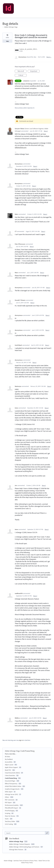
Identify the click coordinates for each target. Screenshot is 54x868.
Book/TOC (8, 770)
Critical (22, 75)
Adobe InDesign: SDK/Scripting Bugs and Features (24, 847)
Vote (7, 41)
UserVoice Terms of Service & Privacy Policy (25, 861)
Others (7, 797)
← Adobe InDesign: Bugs (10, 27)
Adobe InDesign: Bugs (12, 751)
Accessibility (9, 762)
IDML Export (9, 792)
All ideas (8, 757)
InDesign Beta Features (16, 850)
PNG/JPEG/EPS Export (11, 808)
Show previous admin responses (25, 108)
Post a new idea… (11, 754)
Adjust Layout (9, 765)
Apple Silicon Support (11, 767)
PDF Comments (10, 800)
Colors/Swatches (10, 775)
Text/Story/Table (10, 821)
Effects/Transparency (11, 784)
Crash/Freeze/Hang (27, 751)
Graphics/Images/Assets (12, 789)
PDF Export (8, 802)
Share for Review (10, 816)
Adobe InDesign (8, 861)
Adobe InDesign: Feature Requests (20, 844)
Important (35, 71)
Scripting (8, 813)
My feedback (9, 759)
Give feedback (14, 839)
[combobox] (26, 833)
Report (46, 131)
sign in (21, 740)
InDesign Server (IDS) (11, 794)
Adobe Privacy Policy (27, 863)
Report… (49, 57)
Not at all (22, 71)
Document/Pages (10, 781)
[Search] (47, 833)
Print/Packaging (10, 811)
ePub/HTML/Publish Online (13, 786)
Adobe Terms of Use (44, 861)
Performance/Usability (12, 805)
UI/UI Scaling (9, 824)
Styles (7, 819)
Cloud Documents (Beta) (12, 773)
